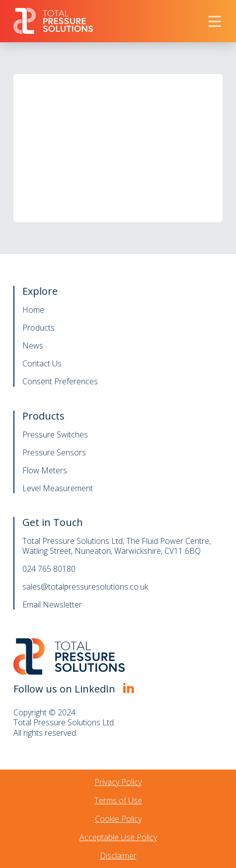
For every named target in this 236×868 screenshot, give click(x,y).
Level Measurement (58, 488)
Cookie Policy (118, 819)
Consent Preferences (60, 381)
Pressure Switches (55, 434)
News (33, 346)
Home (33, 310)
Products (39, 328)
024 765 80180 (49, 569)
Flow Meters (45, 470)
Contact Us (42, 363)
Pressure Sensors (54, 452)
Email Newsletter (52, 605)
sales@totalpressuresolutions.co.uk (85, 587)
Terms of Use (118, 800)
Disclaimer (118, 856)
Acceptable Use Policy (118, 837)
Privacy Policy (118, 782)
